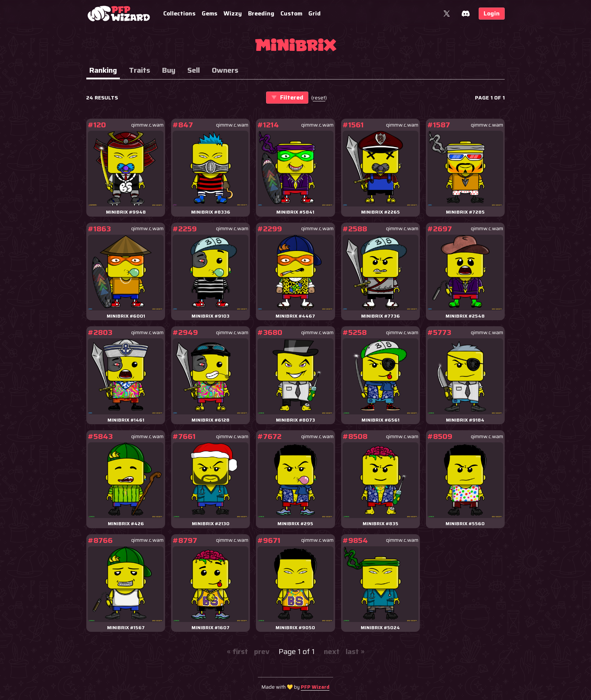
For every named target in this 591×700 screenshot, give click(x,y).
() (319, 98)
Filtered (287, 97)
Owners (225, 70)
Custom (291, 13)
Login (492, 13)
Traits (139, 70)
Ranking (103, 70)
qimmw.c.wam (147, 125)
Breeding (261, 13)
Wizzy (233, 13)
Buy (169, 70)
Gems (210, 13)
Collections (179, 13)
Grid (315, 13)
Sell (194, 70)
